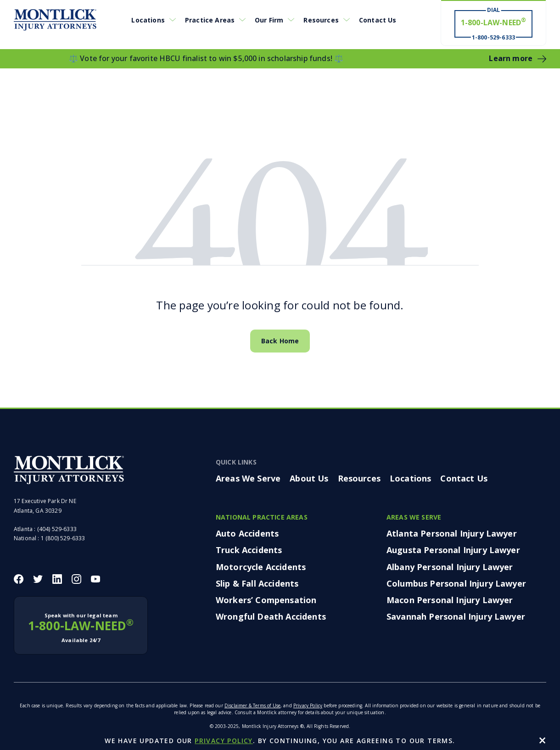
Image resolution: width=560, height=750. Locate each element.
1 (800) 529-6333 (63, 538)
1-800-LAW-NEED (81, 628)
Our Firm (269, 20)
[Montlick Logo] (55, 20)
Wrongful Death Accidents (271, 616)
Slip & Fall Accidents (257, 583)
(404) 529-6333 (57, 529)
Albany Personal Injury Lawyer (450, 567)
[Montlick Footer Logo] (69, 470)
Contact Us (378, 20)
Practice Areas (210, 20)
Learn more (511, 58)
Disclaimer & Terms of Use (252, 705)
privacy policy (224, 741)
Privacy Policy (308, 705)
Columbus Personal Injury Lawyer (456, 583)
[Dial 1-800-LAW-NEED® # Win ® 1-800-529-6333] (493, 23)
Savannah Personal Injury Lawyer (456, 616)
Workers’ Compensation (266, 600)
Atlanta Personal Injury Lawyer (452, 533)
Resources (321, 20)
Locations (148, 20)
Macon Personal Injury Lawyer (450, 600)
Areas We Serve (248, 478)
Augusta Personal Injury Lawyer (453, 550)
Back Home (280, 341)
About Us (309, 478)
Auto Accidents (247, 533)
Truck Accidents (249, 550)
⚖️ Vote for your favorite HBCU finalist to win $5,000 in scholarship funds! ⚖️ (206, 58)
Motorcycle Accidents (261, 567)
